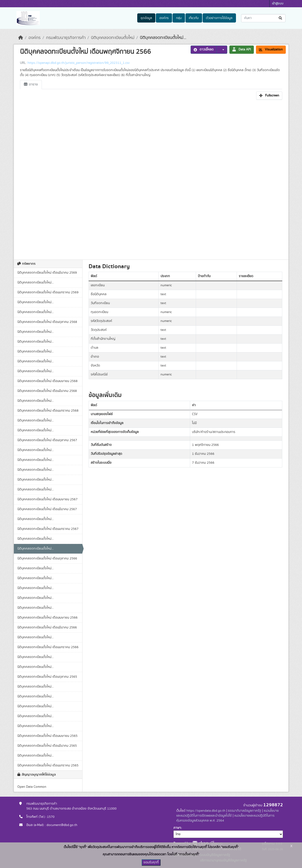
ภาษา (177, 828)
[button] (222, 50)
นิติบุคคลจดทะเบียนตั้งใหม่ (113, 38)
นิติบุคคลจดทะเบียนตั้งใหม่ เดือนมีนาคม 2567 (47, 509)
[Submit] (281, 18)
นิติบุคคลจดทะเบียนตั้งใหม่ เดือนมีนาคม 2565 (47, 746)
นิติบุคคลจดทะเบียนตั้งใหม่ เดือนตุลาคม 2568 (47, 322)
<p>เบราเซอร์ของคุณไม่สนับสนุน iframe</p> (151, 178)
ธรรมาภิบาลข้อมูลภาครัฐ (245, 811)
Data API (242, 50)
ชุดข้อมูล (146, 18)
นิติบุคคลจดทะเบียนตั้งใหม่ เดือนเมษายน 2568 (47, 381)
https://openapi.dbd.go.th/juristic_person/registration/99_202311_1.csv (78, 63)
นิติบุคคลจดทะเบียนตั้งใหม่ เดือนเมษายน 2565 (47, 736)
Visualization (271, 50)
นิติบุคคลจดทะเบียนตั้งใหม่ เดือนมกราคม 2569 (48, 292)
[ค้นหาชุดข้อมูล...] (263, 18)
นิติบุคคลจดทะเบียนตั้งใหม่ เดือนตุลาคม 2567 (47, 440)
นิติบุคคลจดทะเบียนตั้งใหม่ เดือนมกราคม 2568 (48, 411)
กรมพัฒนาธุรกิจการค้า (66, 38)
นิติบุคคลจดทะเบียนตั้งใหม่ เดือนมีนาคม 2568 (47, 391)
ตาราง (31, 84)
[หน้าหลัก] (21, 38)
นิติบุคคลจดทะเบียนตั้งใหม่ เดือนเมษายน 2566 (47, 618)
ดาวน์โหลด (204, 50)
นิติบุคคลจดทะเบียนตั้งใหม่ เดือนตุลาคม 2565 (47, 677)
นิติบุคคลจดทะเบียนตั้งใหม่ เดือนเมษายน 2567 (47, 499)
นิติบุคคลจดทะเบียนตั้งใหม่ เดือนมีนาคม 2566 (47, 627)
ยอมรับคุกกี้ (151, 862)
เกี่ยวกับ (194, 18)
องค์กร (164, 18)
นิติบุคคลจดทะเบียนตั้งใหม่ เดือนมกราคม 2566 (48, 647)
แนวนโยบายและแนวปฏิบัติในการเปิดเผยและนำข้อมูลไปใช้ (227, 813)
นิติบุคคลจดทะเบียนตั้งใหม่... (163, 38)
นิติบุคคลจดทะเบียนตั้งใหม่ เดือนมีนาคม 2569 (47, 273)
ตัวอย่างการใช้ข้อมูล (219, 18)
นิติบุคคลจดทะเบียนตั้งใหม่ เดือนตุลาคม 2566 (47, 558)
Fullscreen (269, 96)
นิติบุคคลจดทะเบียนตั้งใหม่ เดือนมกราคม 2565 (48, 765)
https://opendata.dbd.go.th (206, 811)
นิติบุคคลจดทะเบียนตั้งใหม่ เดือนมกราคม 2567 (48, 529)
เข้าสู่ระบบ (278, 4)
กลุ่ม (179, 18)
